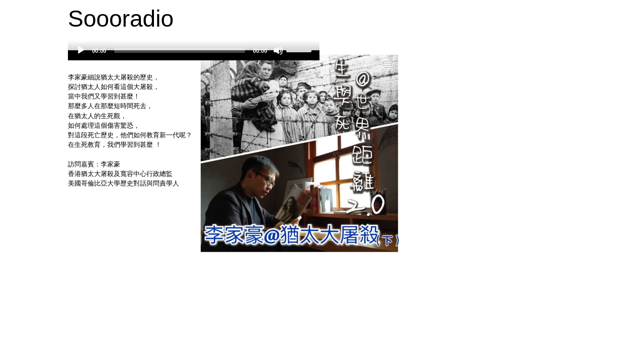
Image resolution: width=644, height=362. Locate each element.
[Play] (81, 50)
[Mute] (278, 50)
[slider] (180, 50)
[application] (194, 55)
